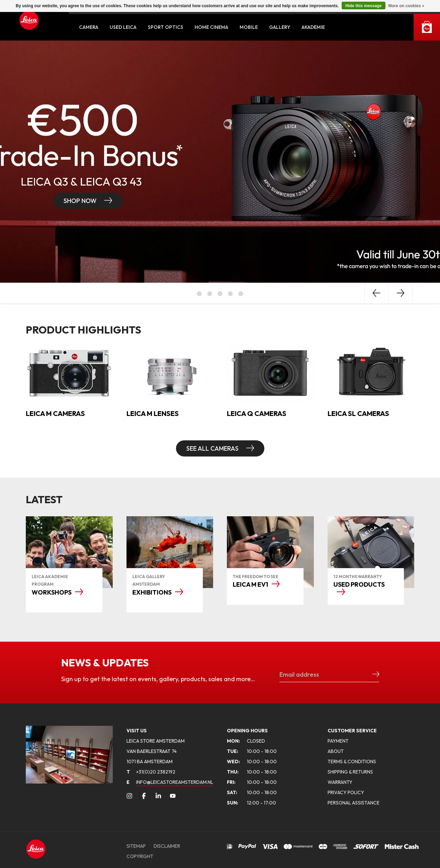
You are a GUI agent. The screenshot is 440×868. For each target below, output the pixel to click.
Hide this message (364, 6)
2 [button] (210, 294)
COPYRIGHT (140, 856)
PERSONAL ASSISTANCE (354, 803)
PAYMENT (338, 741)
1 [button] (199, 294)
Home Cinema (211, 27)
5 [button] (241, 294)
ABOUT (336, 751)
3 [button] (220, 294)
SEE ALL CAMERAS (213, 448)
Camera (89, 27)
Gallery (280, 27)
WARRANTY (340, 782)
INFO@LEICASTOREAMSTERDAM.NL (175, 782)
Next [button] (400, 293)
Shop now (81, 201)
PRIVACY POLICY (346, 792)
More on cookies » (406, 6)
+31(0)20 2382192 (151, 772)
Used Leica (123, 27)
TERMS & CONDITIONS (352, 762)
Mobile (249, 27)
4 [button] (230, 294)
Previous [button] (376, 293)
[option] (220, 162)
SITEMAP (136, 846)
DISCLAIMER (167, 846)
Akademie (313, 27)
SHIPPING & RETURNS (350, 772)
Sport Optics (166, 27)
